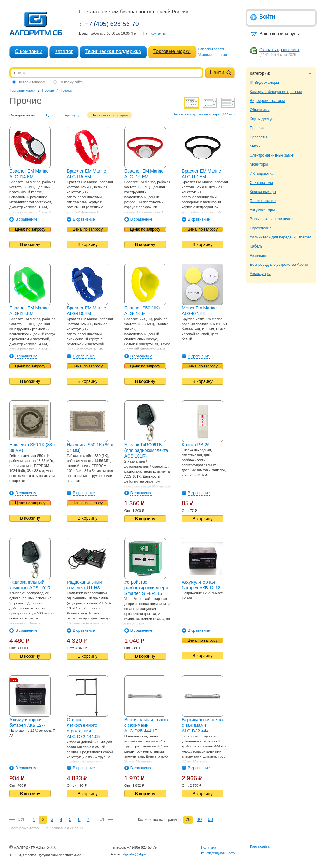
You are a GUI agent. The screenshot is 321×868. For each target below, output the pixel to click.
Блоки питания (263, 201)
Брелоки (257, 128)
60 (210, 819)
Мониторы (259, 164)
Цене (50, 115)
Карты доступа (263, 119)
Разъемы (258, 255)
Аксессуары (260, 274)
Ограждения (261, 228)
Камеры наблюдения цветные (276, 92)
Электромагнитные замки (272, 155)
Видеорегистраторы (267, 101)
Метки (255, 146)
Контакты (158, 33)
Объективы (260, 110)
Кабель (256, 246)
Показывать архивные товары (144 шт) (204, 114)
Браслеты (258, 137)
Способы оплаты (212, 49)
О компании (29, 51)
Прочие (48, 90)
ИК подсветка (262, 174)
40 (199, 819)
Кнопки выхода (263, 192)
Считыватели (261, 183)
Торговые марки (172, 51)
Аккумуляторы (262, 210)
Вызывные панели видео (272, 219)
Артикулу (72, 115)
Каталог (64, 51)
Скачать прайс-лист (279, 50)
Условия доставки (213, 55)
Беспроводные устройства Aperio (279, 265)
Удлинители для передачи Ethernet (280, 237)
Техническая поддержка (113, 51)
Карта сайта (260, 846)
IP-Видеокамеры (264, 83)
